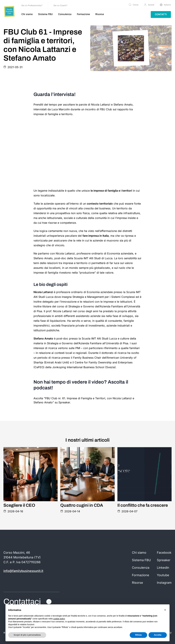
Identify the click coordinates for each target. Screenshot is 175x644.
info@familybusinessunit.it (23, 571)
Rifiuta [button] (138, 635)
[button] (165, 610)
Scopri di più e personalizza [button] (27, 635)
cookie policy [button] (59, 619)
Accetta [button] (158, 635)
